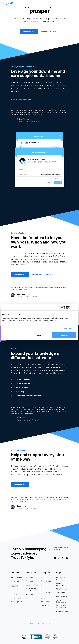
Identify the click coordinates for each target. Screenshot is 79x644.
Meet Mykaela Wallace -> (22, 99)
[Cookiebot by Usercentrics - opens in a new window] (62, 307)
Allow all (64, 335)
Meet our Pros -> (49, 31)
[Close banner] (76, 307)
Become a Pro (29, 31)
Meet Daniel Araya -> (42, 275)
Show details (68, 329)
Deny (39, 335)
